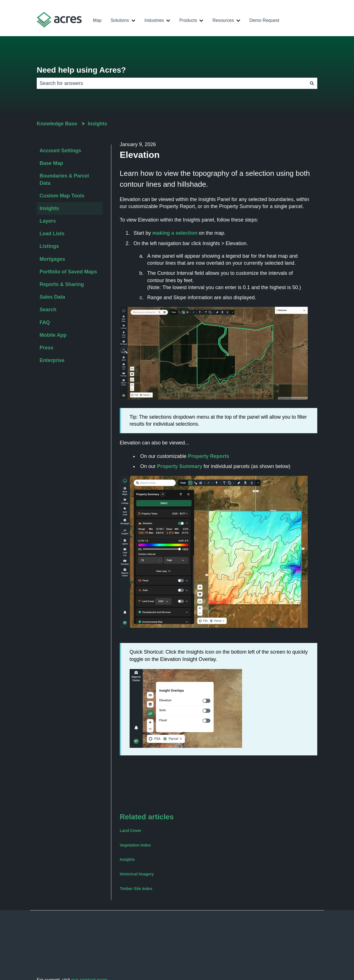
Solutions (120, 20)
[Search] (312, 83)
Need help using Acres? (81, 70)
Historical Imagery (137, 874)
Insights (97, 124)
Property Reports (209, 456)
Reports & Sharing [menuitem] (62, 284)
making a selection (175, 233)
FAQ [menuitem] (45, 322)
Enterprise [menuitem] (52, 360)
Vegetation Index (135, 845)
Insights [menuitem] (49, 208)
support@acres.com (75, 957)
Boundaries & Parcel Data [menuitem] (64, 179)
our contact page (89, 951)
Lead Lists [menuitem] (52, 234)
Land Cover (131, 831)
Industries (154, 20)
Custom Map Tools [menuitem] (62, 196)
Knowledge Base (57, 124)
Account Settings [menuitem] (60, 151)
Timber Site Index (136, 889)
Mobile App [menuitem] (53, 335)
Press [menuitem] (46, 348)
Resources (223, 20)
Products (188, 20)
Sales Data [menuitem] (52, 297)
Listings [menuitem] (49, 246)
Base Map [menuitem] (51, 163)
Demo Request (264, 20)
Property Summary (180, 466)
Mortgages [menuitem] (52, 259)
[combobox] (172, 83)
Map (97, 20)
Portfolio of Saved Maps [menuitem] (68, 272)
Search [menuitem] (48, 310)
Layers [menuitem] (48, 221)
